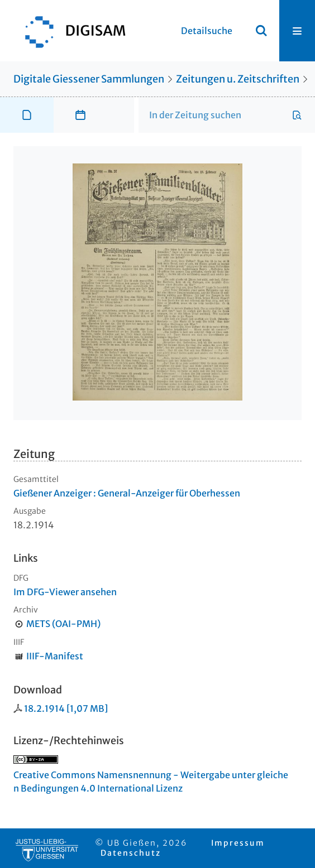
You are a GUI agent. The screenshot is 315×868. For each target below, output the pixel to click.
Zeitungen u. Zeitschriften (238, 79)
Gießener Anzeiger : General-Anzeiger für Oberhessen (127, 493)
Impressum (238, 843)
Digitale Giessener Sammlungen (89, 79)
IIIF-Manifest (55, 656)
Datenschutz (131, 853)
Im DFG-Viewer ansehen (65, 592)
